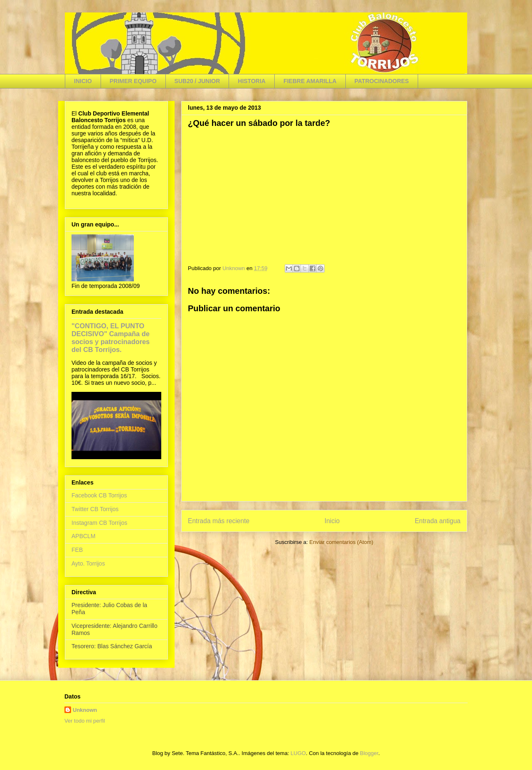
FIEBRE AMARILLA (310, 81)
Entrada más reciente (219, 521)
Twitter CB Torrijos (95, 509)
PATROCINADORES (382, 81)
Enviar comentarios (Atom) (341, 542)
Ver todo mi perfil (85, 721)
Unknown (85, 710)
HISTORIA (252, 81)
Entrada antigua (438, 521)
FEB (77, 550)
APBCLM (84, 536)
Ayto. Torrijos (88, 563)
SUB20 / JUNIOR (197, 81)
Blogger (369, 753)
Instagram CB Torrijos (99, 523)
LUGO (298, 753)
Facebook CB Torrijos (99, 495)
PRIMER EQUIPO (133, 81)
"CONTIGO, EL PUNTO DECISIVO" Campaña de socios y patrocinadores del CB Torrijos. (111, 338)
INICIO (83, 81)
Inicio (332, 521)
